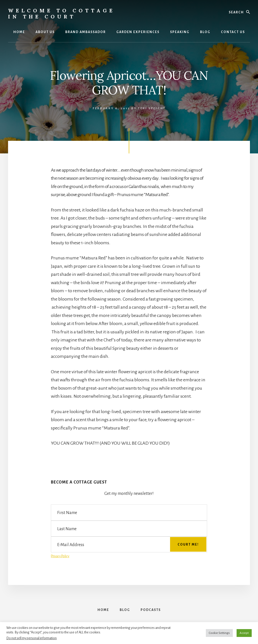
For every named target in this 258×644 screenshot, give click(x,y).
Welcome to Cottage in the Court (61, 14)
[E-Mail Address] (129, 544)
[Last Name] (129, 529)
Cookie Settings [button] (219, 633)
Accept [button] (244, 633)
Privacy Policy (60, 556)
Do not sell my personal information (31, 638)
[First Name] (129, 512)
